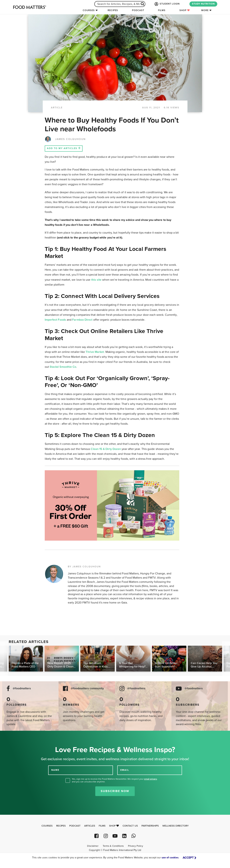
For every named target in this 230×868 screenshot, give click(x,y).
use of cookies (170, 858)
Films (162, 10)
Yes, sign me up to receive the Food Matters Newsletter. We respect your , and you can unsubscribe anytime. (115, 780)
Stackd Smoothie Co (63, 367)
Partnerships (150, 826)
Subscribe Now (115, 791)
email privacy (151, 779)
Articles (90, 826)
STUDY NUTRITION (203, 4)
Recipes (113, 10)
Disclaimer (93, 846)
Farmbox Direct (83, 320)
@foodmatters (22, 688)
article (57, 108)
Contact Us (130, 826)
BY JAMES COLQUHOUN (84, 567)
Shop (185, 10)
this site (96, 280)
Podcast (138, 10)
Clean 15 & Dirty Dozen (106, 449)
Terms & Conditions (113, 846)
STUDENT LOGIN (167, 4)
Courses (89, 10)
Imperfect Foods (55, 320)
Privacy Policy (136, 846)
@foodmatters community (87, 688)
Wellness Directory (176, 826)
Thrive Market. (95, 352)
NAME (55, 770)
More (205, 10)
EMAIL (125, 770)
